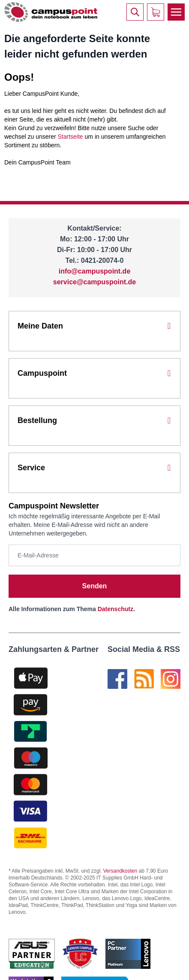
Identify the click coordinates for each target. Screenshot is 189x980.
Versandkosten (120, 871)
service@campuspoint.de (94, 282)
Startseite (70, 137)
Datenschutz (115, 609)
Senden (95, 586)
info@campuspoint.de (95, 271)
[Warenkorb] (156, 12)
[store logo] (51, 12)
